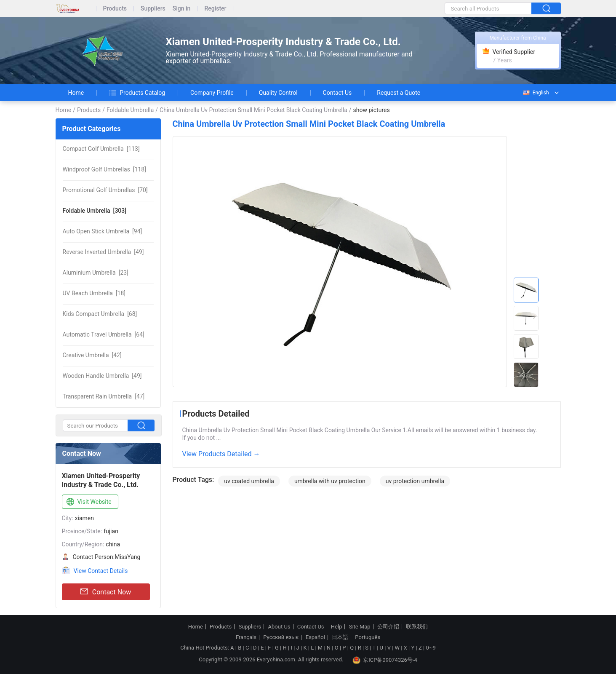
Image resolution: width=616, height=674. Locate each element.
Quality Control (278, 93)
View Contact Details (101, 571)
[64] (104, 334)
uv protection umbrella (415, 481)
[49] (103, 252)
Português (368, 637)
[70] (105, 190)
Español (315, 637)
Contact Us (337, 93)
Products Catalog (137, 93)
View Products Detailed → (221, 454)
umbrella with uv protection (330, 481)
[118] (104, 169)
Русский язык (281, 637)
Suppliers (153, 9)
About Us (279, 627)
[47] (104, 396)
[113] (101, 149)
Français (246, 637)
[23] (96, 273)
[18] (94, 293)
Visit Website (88, 502)
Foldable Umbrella (130, 110)
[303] (95, 211)
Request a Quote (399, 93)
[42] (92, 355)
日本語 (340, 637)
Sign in (182, 9)
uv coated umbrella (249, 481)
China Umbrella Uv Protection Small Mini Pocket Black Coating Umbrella (253, 110)
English (536, 93)
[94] (103, 231)
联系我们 (417, 627)
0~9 (431, 648)
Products (115, 9)
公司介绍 (388, 627)
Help (337, 627)
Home (76, 93)
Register (215, 9)
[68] (100, 314)
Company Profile (212, 93)
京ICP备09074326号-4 (385, 660)
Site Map (360, 627)
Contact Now (106, 592)
